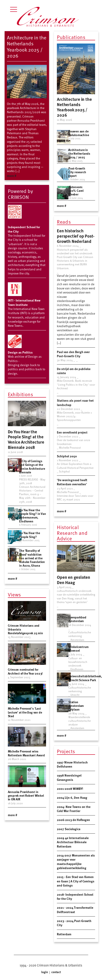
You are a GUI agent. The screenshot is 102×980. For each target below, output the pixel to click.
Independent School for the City (24, 229)
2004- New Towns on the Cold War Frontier (74, 809)
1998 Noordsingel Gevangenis (69, 777)
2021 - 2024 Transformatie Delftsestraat (75, 910)
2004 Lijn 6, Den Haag (72, 797)
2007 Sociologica (69, 829)
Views (15, 595)
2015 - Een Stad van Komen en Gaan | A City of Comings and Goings (76, 881)
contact (56, 972)
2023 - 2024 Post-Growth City (74, 923)
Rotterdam (64, 934)
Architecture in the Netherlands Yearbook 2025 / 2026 (27, 47)
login (45, 972)
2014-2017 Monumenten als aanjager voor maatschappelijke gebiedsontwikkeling (76, 862)
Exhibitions (20, 395)
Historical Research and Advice (72, 533)
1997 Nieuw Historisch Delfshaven (72, 764)
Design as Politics (20, 352)
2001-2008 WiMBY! (70, 789)
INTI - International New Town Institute (24, 302)
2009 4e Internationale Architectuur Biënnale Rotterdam (73, 842)
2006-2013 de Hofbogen (73, 820)
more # (12, 176)
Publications (71, 37)
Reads (64, 222)
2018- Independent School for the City (75, 896)
